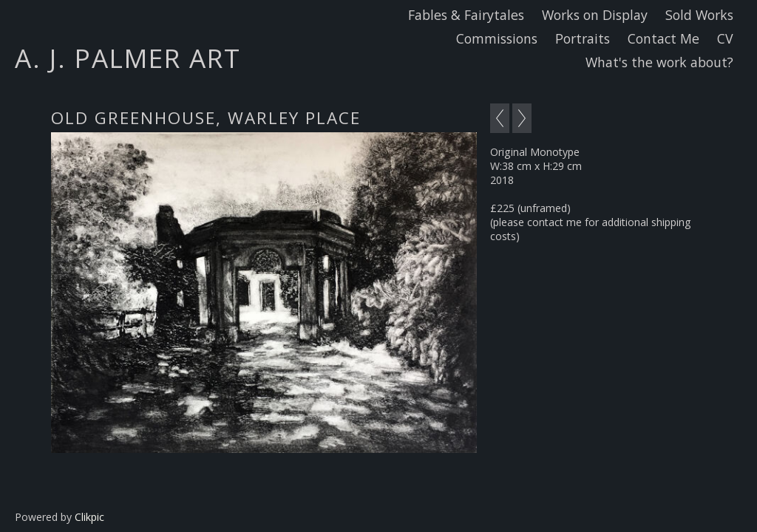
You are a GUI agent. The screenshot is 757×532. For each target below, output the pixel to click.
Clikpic (89, 517)
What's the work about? (659, 62)
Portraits (583, 38)
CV (725, 38)
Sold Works (699, 15)
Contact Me (663, 38)
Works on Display (595, 15)
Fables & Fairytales (466, 15)
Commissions (497, 38)
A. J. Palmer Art (128, 58)
